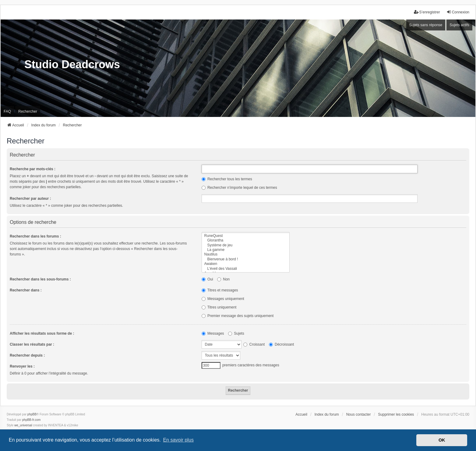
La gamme (246, 250)
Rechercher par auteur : (30, 199)
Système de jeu (246, 245)
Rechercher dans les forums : (35, 236)
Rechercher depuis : (27, 355)
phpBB (32, 414)
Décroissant (282, 344)
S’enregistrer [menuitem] (427, 12)
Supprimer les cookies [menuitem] (396, 414)
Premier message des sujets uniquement (238, 316)
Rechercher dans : (26, 290)
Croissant (254, 344)
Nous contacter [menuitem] (359, 414)
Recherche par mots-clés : (33, 169)
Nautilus (246, 254)
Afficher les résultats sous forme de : (42, 333)
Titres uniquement (219, 307)
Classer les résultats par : (32, 344)
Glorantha (246, 240)
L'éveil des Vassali (246, 269)
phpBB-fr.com (32, 420)
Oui (207, 279)
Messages (213, 333)
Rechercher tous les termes (227, 179)
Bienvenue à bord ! (246, 259)
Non (223, 279)
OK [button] (442, 440)
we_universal (23, 425)
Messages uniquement (223, 299)
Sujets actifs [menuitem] (459, 25)
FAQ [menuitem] (7, 111)
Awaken (246, 264)
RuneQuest (246, 236)
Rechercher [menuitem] (28, 111)
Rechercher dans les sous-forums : (40, 279)
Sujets (236, 333)
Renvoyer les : (22, 366)
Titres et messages (220, 290)
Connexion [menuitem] (458, 12)
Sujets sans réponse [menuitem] (426, 25)
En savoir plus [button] (178, 440)
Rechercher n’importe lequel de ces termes (239, 188)
